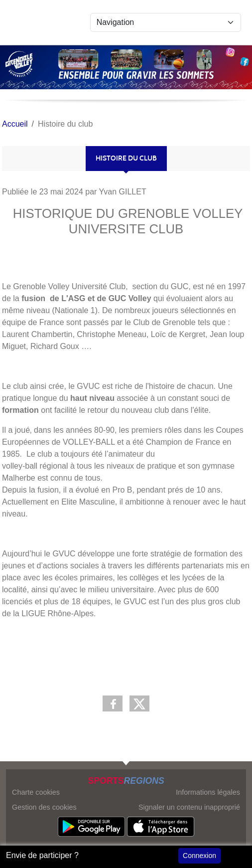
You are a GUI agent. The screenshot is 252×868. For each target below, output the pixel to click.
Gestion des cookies (44, 807)
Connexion (199, 856)
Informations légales (208, 792)
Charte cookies (36, 792)
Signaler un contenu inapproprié (189, 807)
